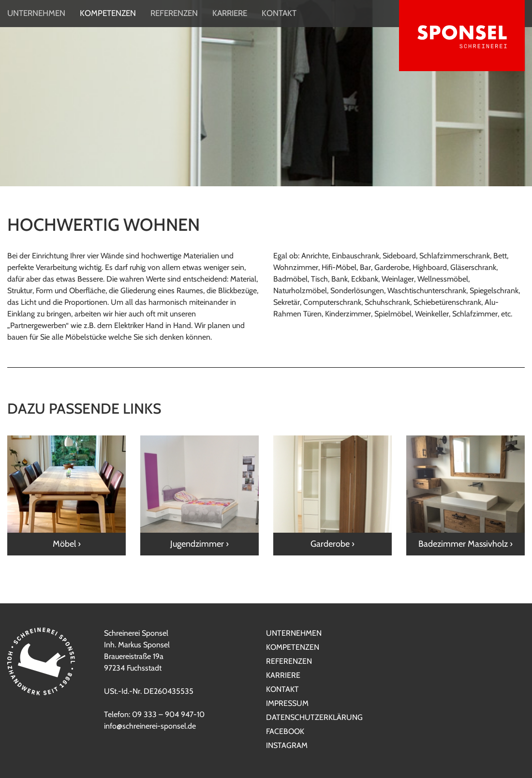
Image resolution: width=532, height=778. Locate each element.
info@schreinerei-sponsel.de (150, 726)
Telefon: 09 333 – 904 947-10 (154, 714)
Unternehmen (36, 13)
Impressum (287, 703)
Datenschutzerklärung (314, 717)
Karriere (230, 13)
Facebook (285, 731)
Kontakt (279, 13)
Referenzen (174, 13)
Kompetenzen (108, 13)
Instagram (287, 745)
